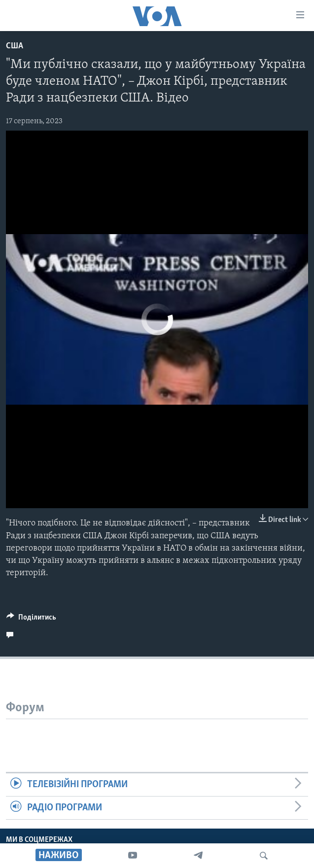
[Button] (31, 620)
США (15, 46)
